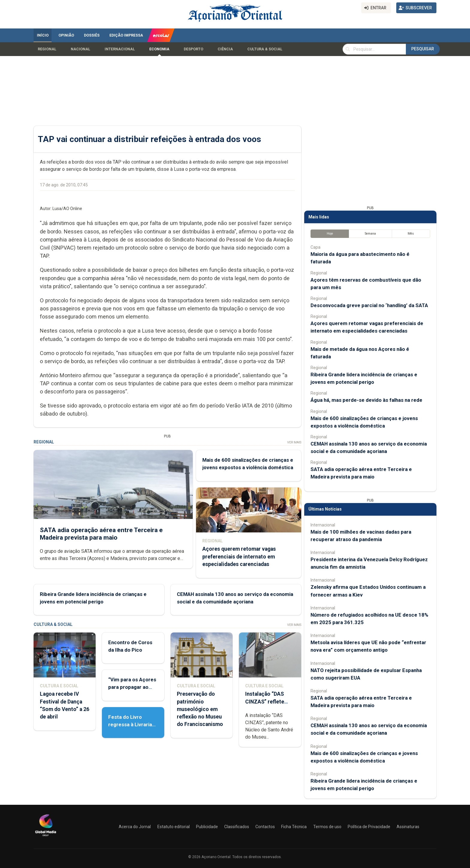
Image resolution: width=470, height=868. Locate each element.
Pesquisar (423, 49)
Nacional (80, 49)
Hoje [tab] (330, 234)
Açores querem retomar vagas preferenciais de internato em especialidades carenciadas (239, 556)
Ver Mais (294, 442)
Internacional (120, 49)
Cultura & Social (265, 49)
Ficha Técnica (294, 827)
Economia (159, 49)
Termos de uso (327, 827)
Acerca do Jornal (135, 827)
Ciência (225, 49)
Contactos (265, 827)
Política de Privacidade (369, 827)
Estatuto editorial (174, 827)
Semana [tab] (370, 234)
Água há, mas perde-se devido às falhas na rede (366, 400)
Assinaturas (408, 827)
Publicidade (207, 827)
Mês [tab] (411, 234)
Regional (47, 49)
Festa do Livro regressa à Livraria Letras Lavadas (130, 724)
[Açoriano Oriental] (46, 837)
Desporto (193, 49)
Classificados (237, 827)
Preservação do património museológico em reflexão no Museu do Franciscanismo (200, 709)
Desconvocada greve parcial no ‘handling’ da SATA (369, 305)
